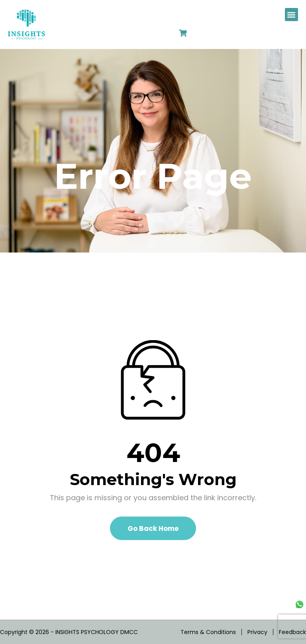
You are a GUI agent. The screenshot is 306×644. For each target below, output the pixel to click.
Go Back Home (153, 529)
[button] (291, 15)
